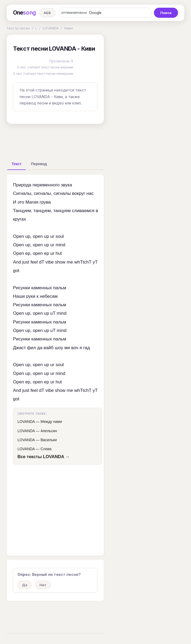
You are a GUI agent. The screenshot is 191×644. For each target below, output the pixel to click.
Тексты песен (18, 28)
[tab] (17, 164)
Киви (69, 28)
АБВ (47, 13)
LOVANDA (51, 28)
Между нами (51, 422)
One (25, 13)
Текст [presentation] (17, 164)
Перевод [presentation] (39, 164)
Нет (43, 585)
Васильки (49, 440)
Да (25, 585)
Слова (46, 449)
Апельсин (49, 431)
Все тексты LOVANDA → (44, 457)
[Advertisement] (90, 140)
